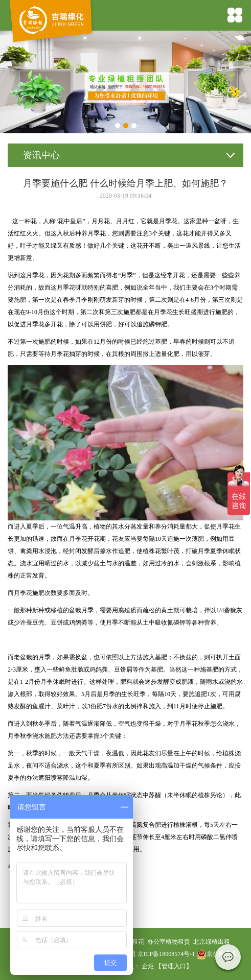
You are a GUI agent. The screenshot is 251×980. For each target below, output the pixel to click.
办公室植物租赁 (169, 942)
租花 (138, 942)
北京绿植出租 (212, 942)
